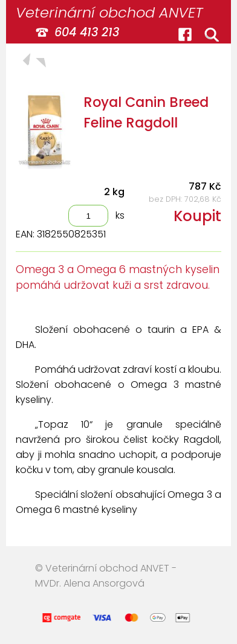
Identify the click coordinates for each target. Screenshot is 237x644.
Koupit (197, 216)
